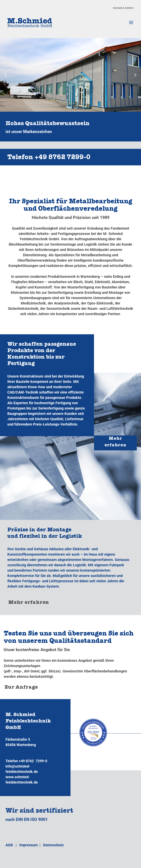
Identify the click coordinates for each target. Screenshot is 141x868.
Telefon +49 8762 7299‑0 (49, 158)
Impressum (28, 845)
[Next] (135, 75)
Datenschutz (53, 845)
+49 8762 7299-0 (33, 761)
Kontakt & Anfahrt (123, 8)
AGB (9, 845)
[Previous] (6, 75)
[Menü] (131, 22)
